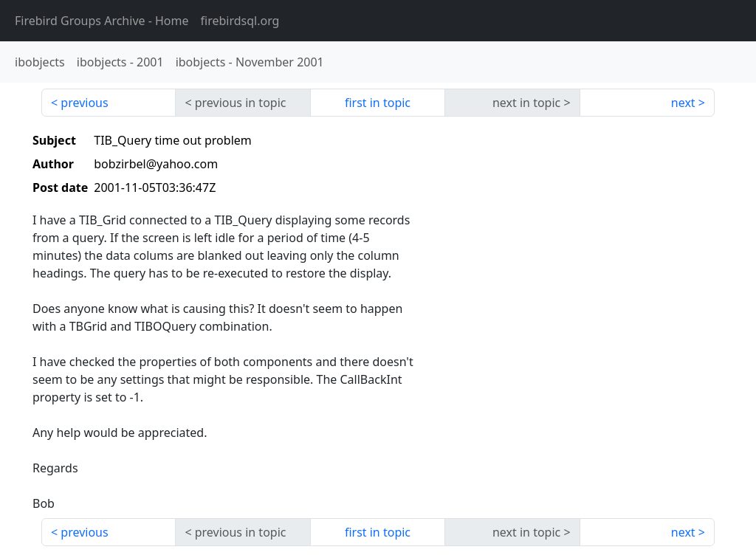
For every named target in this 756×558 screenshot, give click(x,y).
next (683, 103)
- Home (102, 21)
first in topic (378, 103)
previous (84, 103)
